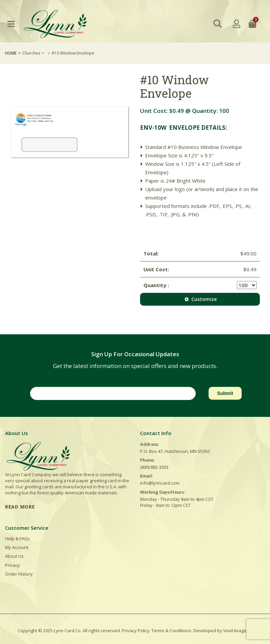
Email (21, 393)
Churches (31, 53)
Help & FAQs (18, 539)
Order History (19, 574)
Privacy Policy (136, 631)
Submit (225, 393)
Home (11, 53)
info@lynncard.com (160, 483)
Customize (200, 299)
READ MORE (20, 507)
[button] (218, 24)
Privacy (12, 565)
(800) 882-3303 (154, 467)
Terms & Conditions (171, 631)
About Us (14, 556)
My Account (17, 547)
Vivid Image (235, 631)
